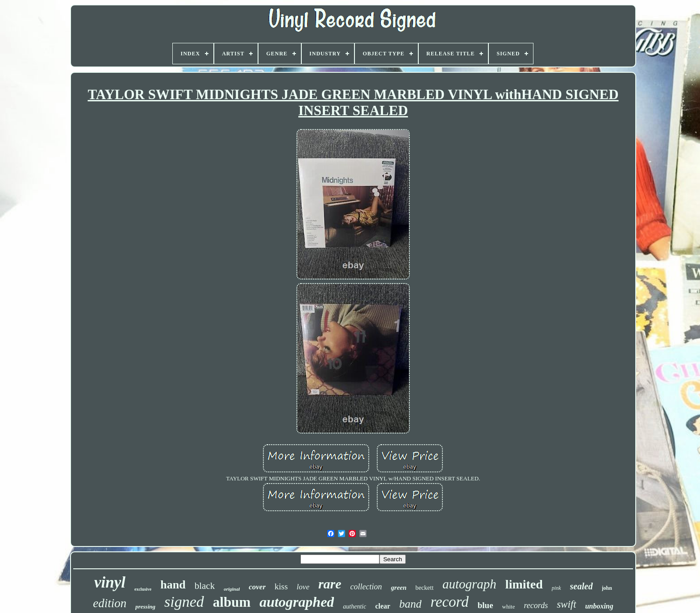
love (303, 587)
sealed (581, 586)
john (607, 588)
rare (330, 584)
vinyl (110, 582)
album (232, 602)
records (536, 605)
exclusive (143, 589)
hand (173, 585)
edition (110, 603)
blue (485, 605)
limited (524, 584)
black (205, 586)
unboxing (599, 606)
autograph (469, 584)
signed (184, 602)
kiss (281, 586)
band (410, 604)
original (232, 589)
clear (383, 606)
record (450, 602)
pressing (145, 607)
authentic (354, 607)
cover (257, 587)
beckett (425, 588)
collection (366, 587)
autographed (297, 602)
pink (556, 588)
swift (566, 604)
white (509, 607)
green (399, 588)
